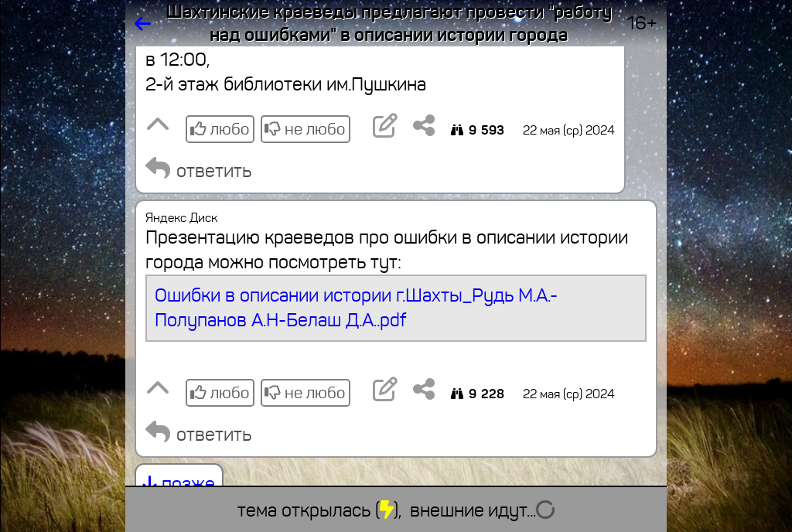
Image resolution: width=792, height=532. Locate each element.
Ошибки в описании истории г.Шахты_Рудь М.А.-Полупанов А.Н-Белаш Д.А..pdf (356, 308)
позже (179, 484)
